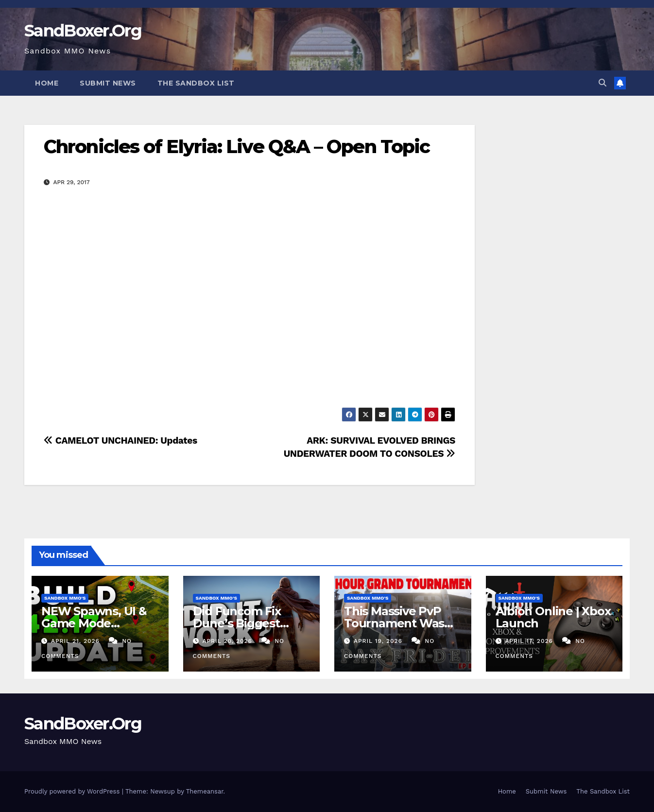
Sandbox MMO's (65, 598)
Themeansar (205, 791)
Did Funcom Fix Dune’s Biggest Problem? (237, 623)
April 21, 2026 (77, 641)
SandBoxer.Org (83, 31)
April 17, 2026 (530, 641)
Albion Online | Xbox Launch (553, 617)
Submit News (108, 83)
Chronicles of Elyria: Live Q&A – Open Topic (237, 147)
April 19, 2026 (379, 641)
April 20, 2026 (228, 641)
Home (47, 83)
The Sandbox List (196, 83)
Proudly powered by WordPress (73, 791)
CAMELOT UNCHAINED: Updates (120, 441)
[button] (602, 83)
